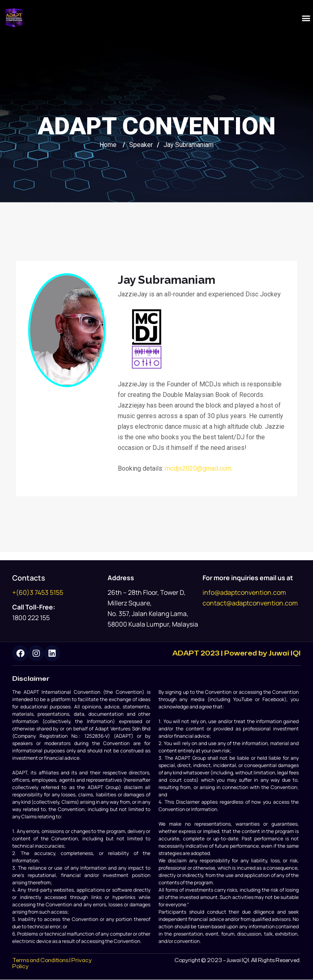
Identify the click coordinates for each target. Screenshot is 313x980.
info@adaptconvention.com (244, 592)
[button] (306, 18)
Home (108, 145)
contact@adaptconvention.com (250, 603)
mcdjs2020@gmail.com (198, 468)
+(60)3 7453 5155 (38, 592)
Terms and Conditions (40, 961)
